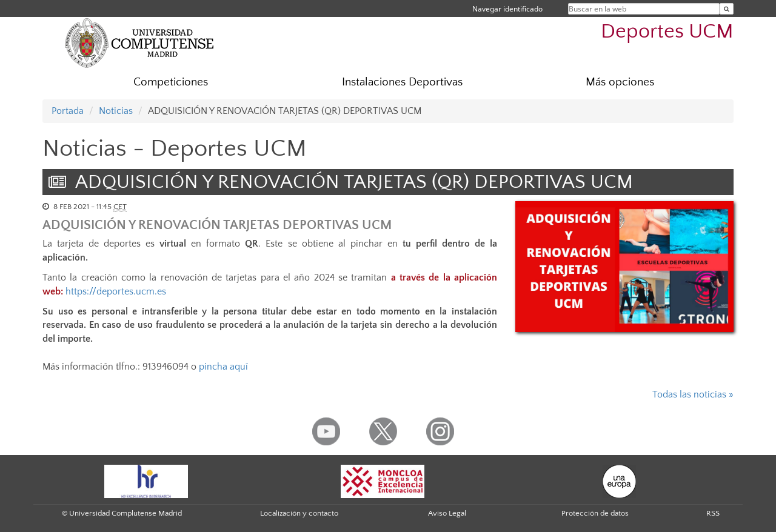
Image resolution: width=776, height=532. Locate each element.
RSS (713, 513)
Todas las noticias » (693, 394)
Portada (68, 111)
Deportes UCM (667, 32)
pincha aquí (223, 367)
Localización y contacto (299, 513)
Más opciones (620, 82)
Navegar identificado (507, 9)
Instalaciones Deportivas (402, 82)
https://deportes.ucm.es (116, 291)
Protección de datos (595, 513)
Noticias (116, 111)
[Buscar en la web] (727, 9)
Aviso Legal (447, 513)
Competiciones (171, 82)
